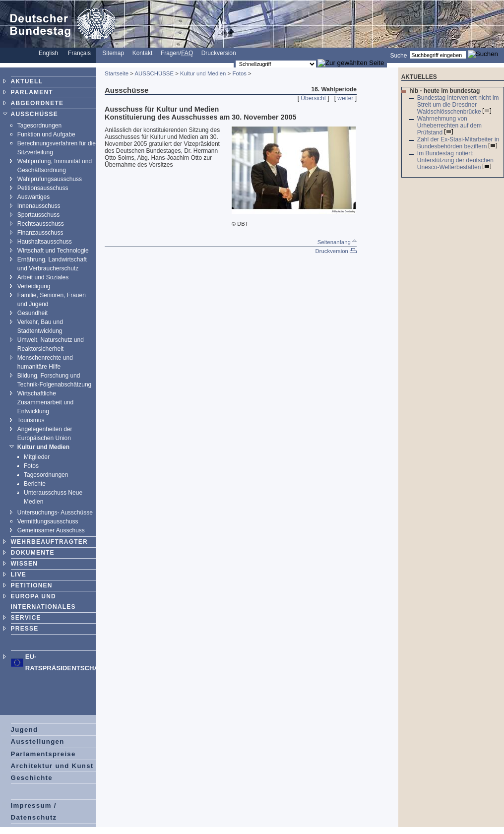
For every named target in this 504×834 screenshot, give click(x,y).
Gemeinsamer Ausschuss (51, 530)
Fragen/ (177, 53)
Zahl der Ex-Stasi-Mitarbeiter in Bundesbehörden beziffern (458, 143)
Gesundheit (32, 313)
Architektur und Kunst (52, 766)
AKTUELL (27, 81)
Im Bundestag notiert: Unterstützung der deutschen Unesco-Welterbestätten (455, 160)
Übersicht (313, 98)
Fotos (31, 466)
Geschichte (32, 778)
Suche (398, 55)
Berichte (35, 484)
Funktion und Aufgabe (46, 134)
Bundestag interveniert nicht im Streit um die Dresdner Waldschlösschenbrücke (458, 105)
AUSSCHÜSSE (34, 114)
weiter (345, 98)
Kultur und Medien (43, 447)
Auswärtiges (33, 197)
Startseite (117, 73)
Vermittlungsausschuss (48, 521)
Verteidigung (34, 286)
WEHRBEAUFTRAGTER (49, 542)
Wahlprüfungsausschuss (50, 179)
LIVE (19, 575)
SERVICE (26, 618)
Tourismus (31, 420)
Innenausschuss (39, 206)
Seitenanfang (337, 242)
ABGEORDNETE (37, 103)
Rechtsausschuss (41, 224)
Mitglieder (37, 457)
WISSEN (25, 564)
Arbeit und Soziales (43, 277)
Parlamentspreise (43, 754)
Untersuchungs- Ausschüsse (55, 513)
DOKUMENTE (33, 553)
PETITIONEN (32, 585)
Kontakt (143, 53)
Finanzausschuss (40, 233)
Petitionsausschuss (43, 188)
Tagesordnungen (39, 126)
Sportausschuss (38, 215)
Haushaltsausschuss (45, 242)
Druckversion (219, 53)
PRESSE (25, 629)
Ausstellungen (38, 741)
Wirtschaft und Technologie (53, 251)
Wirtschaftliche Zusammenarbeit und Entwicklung (45, 402)
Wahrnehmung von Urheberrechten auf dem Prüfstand (449, 126)
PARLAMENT (32, 92)
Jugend (25, 730)
